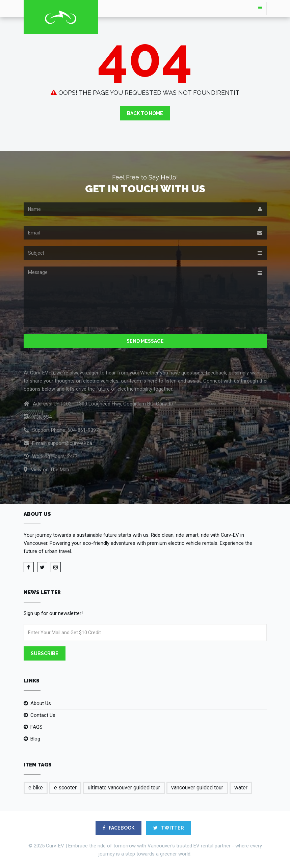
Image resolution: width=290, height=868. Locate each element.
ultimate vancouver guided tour (124, 788)
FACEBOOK (118, 828)
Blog (35, 739)
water (241, 788)
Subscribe (45, 653)
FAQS (36, 727)
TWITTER (169, 828)
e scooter (65, 788)
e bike (36, 788)
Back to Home (145, 113)
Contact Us (43, 715)
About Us (41, 703)
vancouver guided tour (197, 788)
